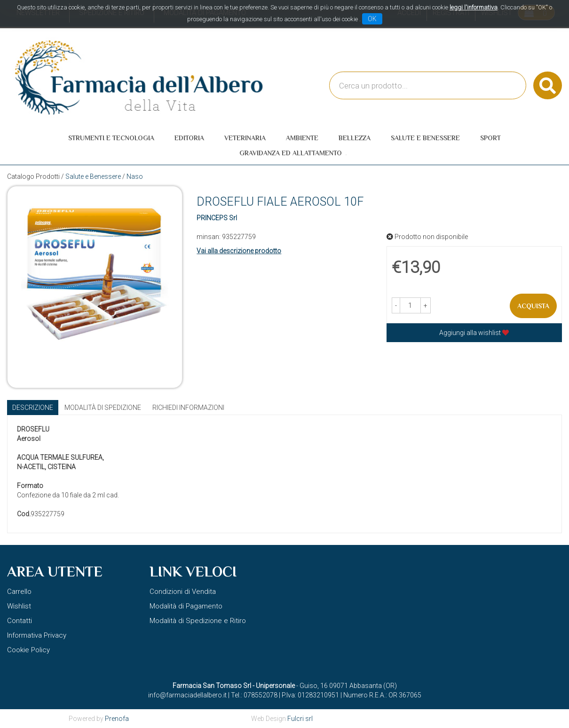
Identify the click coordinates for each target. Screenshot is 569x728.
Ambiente (302, 138)
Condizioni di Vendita (183, 592)
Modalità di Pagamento (186, 606)
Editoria (189, 138)
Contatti (20, 621)
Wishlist (19, 606)
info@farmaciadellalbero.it (187, 695)
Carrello (19, 592)
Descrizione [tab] (33, 408)
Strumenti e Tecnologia (111, 138)
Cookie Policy (28, 650)
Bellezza (355, 138)
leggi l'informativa (474, 7)
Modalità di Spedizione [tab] (103, 408)
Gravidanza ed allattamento (291, 153)
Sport (490, 138)
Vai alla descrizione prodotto (239, 251)
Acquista (533, 306)
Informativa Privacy (37, 635)
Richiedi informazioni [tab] (188, 408)
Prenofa (117, 719)
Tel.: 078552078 (254, 695)
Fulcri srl (300, 719)
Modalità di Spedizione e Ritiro (198, 621)
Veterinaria (245, 138)
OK (372, 19)
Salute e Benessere (425, 138)
